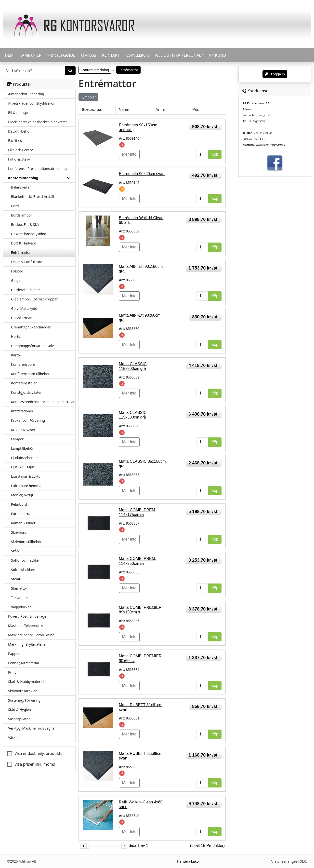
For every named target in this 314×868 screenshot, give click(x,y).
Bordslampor (22, 215)
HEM (9, 55)
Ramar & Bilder (23, 523)
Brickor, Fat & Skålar (27, 224)
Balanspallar (21, 187)
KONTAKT (111, 55)
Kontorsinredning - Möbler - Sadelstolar (43, 402)
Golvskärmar (21, 318)
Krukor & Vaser (23, 430)
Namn (124, 110)
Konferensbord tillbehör (30, 374)
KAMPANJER (30, 55)
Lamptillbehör (22, 448)
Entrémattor (21, 252)
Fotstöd (17, 271)
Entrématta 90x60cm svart (142, 174)
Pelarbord (19, 504)
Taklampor (20, 598)
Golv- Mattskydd (24, 308)
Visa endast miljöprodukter (39, 753)
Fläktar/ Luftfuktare (27, 262)
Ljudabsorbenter (25, 458)
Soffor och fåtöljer (26, 560)
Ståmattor (19, 588)
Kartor (16, 355)
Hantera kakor (189, 861)
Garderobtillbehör (26, 290)
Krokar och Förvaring (28, 420)
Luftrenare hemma (26, 486)
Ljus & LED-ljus (23, 467)
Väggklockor (21, 607)
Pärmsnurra (21, 514)
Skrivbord (19, 532)
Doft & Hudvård (24, 243)
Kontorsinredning (95, 70)
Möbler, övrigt (22, 495)
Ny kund (217, 55)
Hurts (16, 336)
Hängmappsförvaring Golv (32, 346)
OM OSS (89, 55)
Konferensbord (23, 364)
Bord (15, 206)
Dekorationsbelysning (29, 234)
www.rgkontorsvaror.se (270, 144)
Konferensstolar (24, 383)
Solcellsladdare (23, 570)
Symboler (88, 97)
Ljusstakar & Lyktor (26, 476)
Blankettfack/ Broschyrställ (33, 197)
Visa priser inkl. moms (35, 764)
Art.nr (160, 110)
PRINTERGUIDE (61, 55)
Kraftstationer (22, 411)
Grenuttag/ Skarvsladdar (31, 327)
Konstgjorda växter (26, 392)
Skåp (15, 551)
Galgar (16, 280)
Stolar (16, 579)
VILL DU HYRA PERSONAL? (179, 55)
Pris (196, 110)
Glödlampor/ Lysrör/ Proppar (34, 299)
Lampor (17, 439)
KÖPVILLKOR (137, 55)
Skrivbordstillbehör (26, 542)
